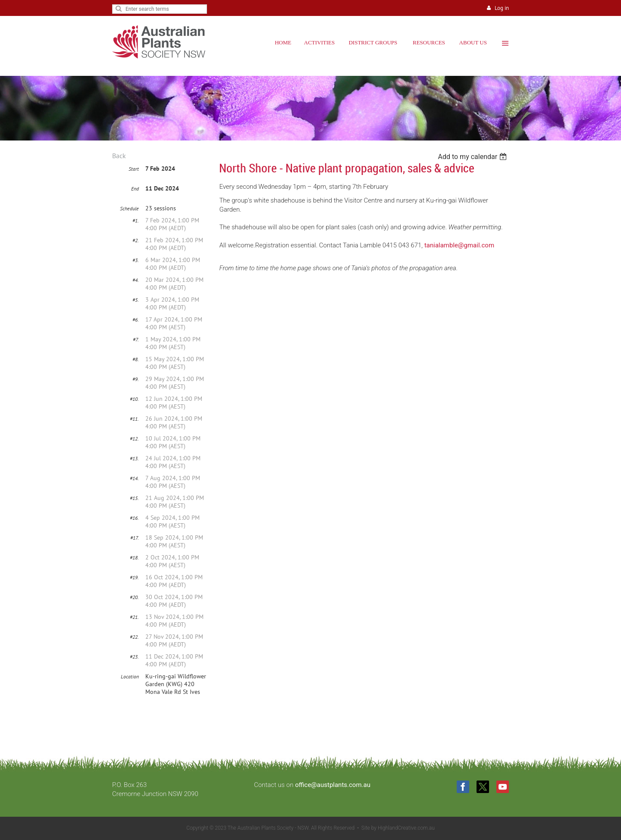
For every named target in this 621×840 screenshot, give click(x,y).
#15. (134, 498)
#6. (136, 320)
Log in (502, 8)
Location (130, 676)
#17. (135, 538)
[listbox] (473, 157)
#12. (134, 439)
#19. (134, 577)
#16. (134, 518)
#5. (136, 300)
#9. (136, 379)
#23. (134, 657)
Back (119, 156)
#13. (134, 458)
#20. (134, 597)
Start (134, 169)
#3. (136, 260)
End (135, 189)
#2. (136, 240)
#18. (134, 557)
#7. (136, 339)
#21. (134, 617)
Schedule (129, 208)
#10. (134, 399)
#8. (136, 359)
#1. (136, 220)
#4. (136, 280)
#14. (134, 478)
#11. (134, 419)
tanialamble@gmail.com (459, 245)
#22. (134, 637)
